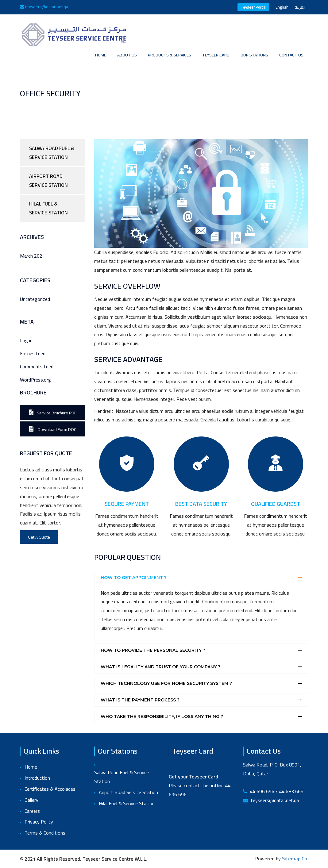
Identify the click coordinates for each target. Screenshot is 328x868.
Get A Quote (39, 537)
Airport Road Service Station (48, 181)
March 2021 (33, 256)
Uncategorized (35, 299)
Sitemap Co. (295, 858)
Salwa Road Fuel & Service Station (52, 153)
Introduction (37, 778)
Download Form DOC (52, 429)
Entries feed (33, 353)
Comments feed (37, 367)
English (282, 7)
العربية (300, 7)
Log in (26, 341)
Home (101, 55)
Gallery (31, 800)
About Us (127, 55)
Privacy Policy (39, 822)
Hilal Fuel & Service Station (48, 208)
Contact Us (291, 55)
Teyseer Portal (253, 7)
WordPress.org (35, 380)
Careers (32, 811)
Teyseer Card (216, 55)
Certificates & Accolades (50, 789)
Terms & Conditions (45, 833)
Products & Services (170, 55)
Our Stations (254, 55)
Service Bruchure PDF (52, 413)
